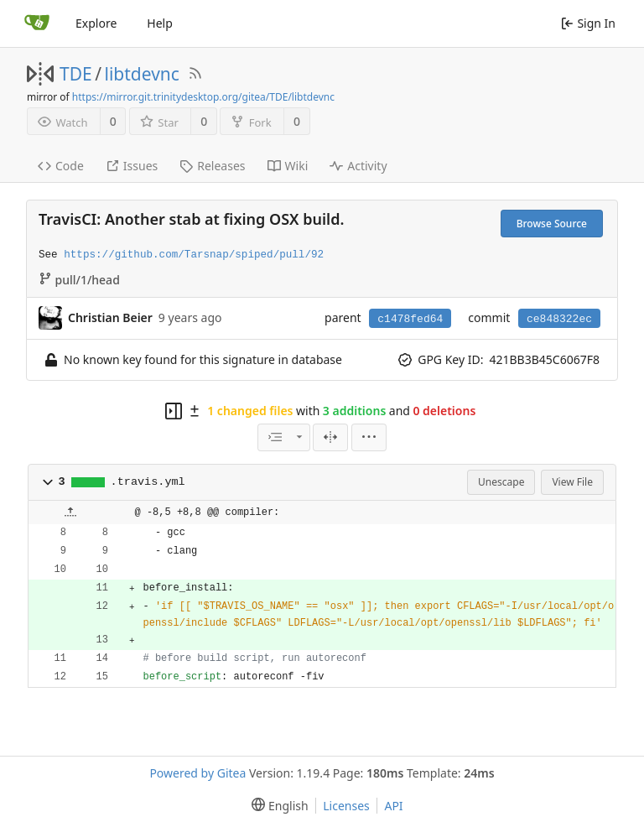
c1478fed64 (410, 319)
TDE (76, 74)
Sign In (588, 23)
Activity (358, 166)
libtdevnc (142, 74)
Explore (96, 23)
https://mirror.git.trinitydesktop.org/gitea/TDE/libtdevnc (203, 97)
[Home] (37, 23)
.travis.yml (148, 482)
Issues (132, 166)
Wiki (288, 166)
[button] (48, 482)
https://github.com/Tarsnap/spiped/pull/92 (194, 255)
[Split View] (330, 437)
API (393, 806)
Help (160, 23)
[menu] (369, 437)
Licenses (346, 806)
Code (61, 166)
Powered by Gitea (197, 773)
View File (572, 482)
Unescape (501, 482)
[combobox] (283, 437)
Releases (212, 166)
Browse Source (552, 224)
